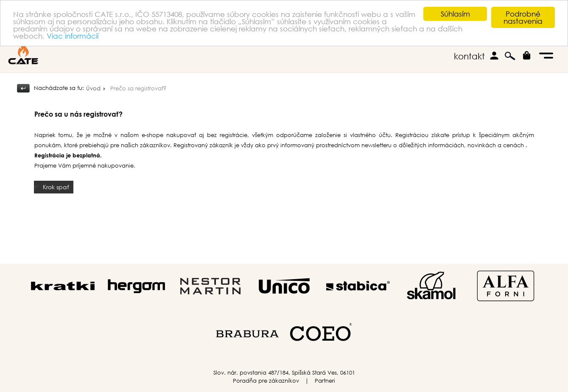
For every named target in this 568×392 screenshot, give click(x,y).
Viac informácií (73, 35)
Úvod (93, 88)
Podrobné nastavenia (523, 17)
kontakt (469, 56)
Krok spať (56, 186)
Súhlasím (455, 14)
